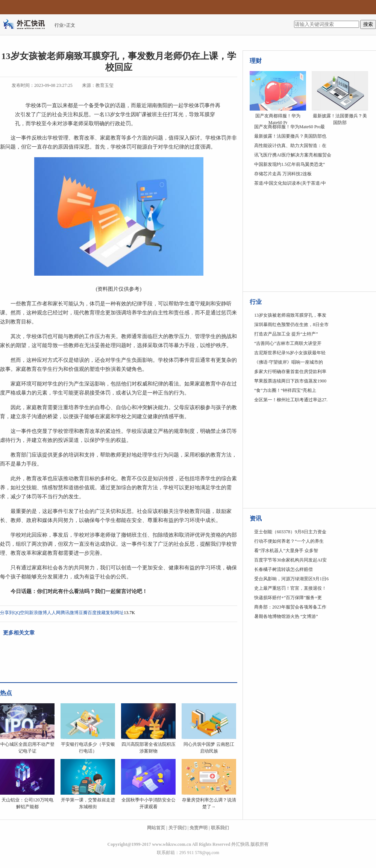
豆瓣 (83, 613)
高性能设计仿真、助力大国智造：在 (290, 146)
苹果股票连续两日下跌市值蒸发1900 (290, 381)
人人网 (54, 613)
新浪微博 (38, 613)
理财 (256, 61)
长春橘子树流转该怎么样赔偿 (284, 569)
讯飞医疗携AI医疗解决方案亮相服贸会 (293, 155)
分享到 (7, 613)
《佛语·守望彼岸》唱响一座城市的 (289, 362)
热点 (6, 693)
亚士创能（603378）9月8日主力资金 (290, 532)
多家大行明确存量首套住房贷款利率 (290, 372)
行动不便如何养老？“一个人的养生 (289, 541)
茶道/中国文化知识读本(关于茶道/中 (290, 183)
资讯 (256, 518)
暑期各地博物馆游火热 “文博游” (286, 616)
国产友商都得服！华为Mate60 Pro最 (290, 127)
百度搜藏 (97, 613)
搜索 (368, 24)
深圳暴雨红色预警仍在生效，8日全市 (291, 325)
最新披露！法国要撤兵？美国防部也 (290, 136)
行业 (59, 25)
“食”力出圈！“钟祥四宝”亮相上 (285, 390)
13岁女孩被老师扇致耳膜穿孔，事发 (290, 315)
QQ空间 (21, 613)
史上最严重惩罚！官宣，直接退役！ (290, 588)
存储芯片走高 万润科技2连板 (283, 174)
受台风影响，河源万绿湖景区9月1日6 (291, 579)
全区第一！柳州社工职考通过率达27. (291, 400)
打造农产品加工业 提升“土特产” (286, 334)
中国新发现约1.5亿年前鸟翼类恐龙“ (290, 164)
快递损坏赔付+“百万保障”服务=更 (288, 598)
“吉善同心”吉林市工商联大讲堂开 (288, 343)
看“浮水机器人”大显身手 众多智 (286, 551)
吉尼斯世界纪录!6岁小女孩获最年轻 (290, 353)
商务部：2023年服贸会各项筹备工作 (290, 607)
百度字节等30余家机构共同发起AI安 (290, 560)
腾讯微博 (70, 613)
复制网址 (115, 613)
